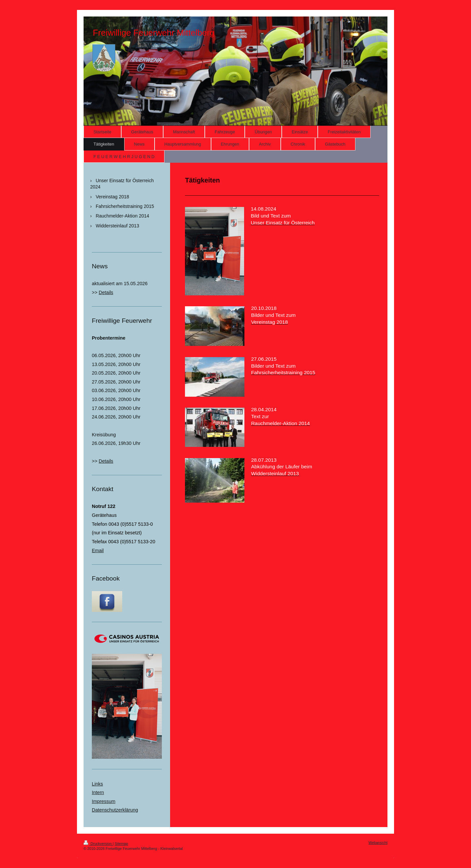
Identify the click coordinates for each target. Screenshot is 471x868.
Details (106, 292)
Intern (98, 792)
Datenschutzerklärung (115, 810)
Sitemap (121, 844)
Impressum (104, 801)
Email (98, 551)
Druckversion (98, 844)
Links (97, 784)
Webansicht (378, 843)
